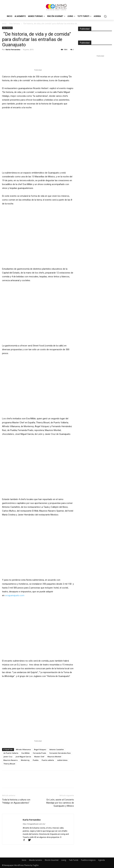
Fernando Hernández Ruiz (60, 753)
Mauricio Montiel (54, 757)
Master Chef (39, 757)
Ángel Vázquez (40, 749)
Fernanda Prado (40, 753)
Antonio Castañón (57, 749)
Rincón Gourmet (52, 860)
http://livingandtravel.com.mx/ (34, 824)
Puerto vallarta (48, 760)
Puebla (36, 760)
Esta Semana (15, 24)
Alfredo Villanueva (23, 749)
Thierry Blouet (9, 764)
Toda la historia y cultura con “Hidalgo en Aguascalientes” (16, 801)
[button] (105, 16)
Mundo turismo (36, 860)
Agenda (102, 860)
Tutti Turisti (74, 860)
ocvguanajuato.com (15, 595)
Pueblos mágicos (88, 860)
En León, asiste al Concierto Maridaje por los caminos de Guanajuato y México (60, 803)
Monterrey (25, 760)
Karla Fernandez (13, 49)
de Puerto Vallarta (11, 753)
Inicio (4, 24)
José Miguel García (23, 757)
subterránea (62, 760)
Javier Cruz (8, 757)
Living (64, 860)
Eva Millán (26, 753)
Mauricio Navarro (11, 760)
